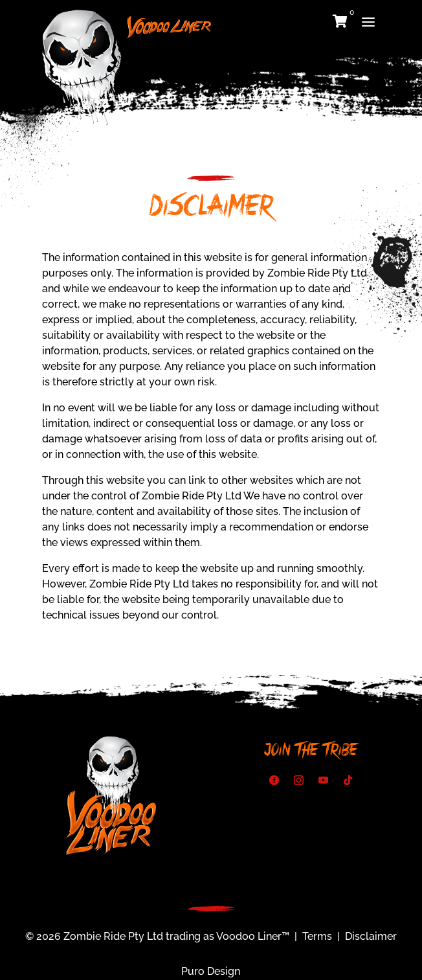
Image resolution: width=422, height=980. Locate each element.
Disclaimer (371, 936)
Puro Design (211, 971)
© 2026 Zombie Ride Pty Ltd (94, 936)
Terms (317, 936)
